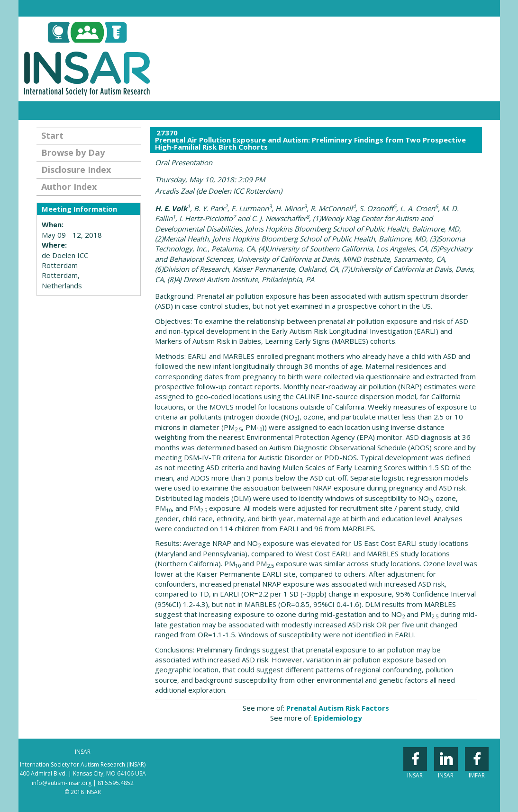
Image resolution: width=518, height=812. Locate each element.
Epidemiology (338, 718)
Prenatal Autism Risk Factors (338, 708)
